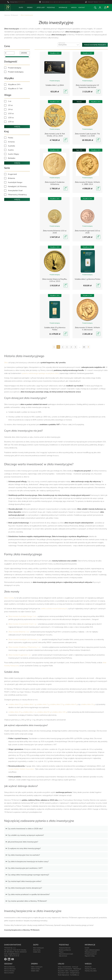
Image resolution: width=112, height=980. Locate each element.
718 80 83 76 (101, 2)
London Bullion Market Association (21, 769)
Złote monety (9, 598)
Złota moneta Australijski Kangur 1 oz (22, 616)
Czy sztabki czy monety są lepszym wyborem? (26, 835)
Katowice (52, 2)
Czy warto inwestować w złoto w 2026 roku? (25, 829)
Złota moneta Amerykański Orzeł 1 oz (22, 624)
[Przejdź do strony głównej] (8, 7)
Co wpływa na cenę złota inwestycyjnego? (24, 848)
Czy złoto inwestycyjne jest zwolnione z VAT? (25, 868)
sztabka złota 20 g (15, 712)
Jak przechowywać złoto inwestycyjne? (23, 842)
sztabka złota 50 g (44, 712)
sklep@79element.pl (14, 954)
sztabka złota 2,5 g (57, 704)
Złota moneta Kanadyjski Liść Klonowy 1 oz (24, 639)
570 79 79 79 (21, 2)
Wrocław (69, 2)
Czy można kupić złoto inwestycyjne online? (25, 881)
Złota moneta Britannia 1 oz (19, 632)
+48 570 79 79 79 (14, 956)
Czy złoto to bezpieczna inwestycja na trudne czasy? (28, 861)
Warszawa (63, 2)
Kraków (57, 2)
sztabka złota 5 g (71, 704)
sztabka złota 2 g (43, 704)
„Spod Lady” (41, 7)
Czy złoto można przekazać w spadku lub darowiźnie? (29, 894)
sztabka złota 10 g (88, 704)
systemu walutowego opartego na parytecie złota (40, 373)
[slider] (5, 57)
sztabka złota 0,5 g (15, 704)
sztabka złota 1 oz (30, 712)
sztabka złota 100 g (59, 712)
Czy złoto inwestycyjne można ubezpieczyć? (25, 888)
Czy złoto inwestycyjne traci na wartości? (24, 855)
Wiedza (74, 7)
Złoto (6, 362)
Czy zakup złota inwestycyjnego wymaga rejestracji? (28, 875)
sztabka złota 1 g (29, 704)
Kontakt (82, 7)
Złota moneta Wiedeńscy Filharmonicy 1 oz (24, 647)
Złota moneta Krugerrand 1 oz (19, 655)
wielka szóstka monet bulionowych (54, 609)
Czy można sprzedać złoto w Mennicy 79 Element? (27, 901)
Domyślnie (69, 44)
